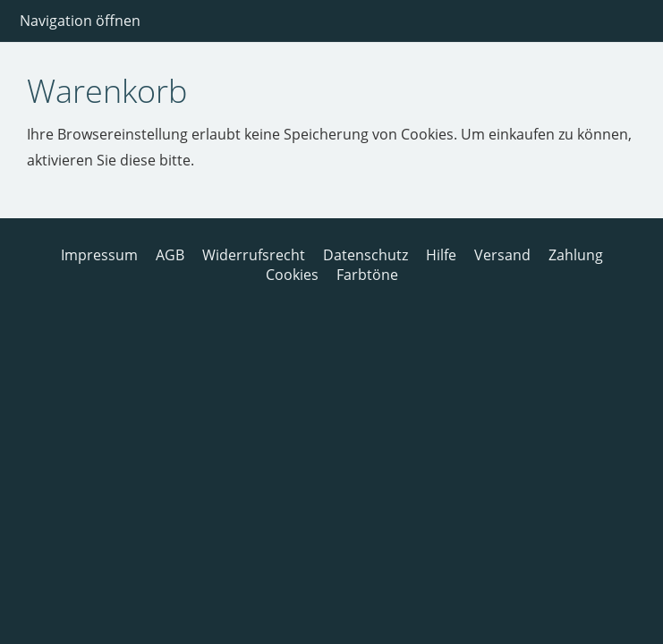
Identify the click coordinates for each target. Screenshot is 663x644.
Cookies (292, 275)
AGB (170, 255)
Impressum (99, 255)
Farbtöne (367, 275)
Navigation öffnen (80, 21)
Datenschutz (365, 255)
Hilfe (441, 255)
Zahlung (576, 255)
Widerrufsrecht (254, 255)
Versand (502, 255)
